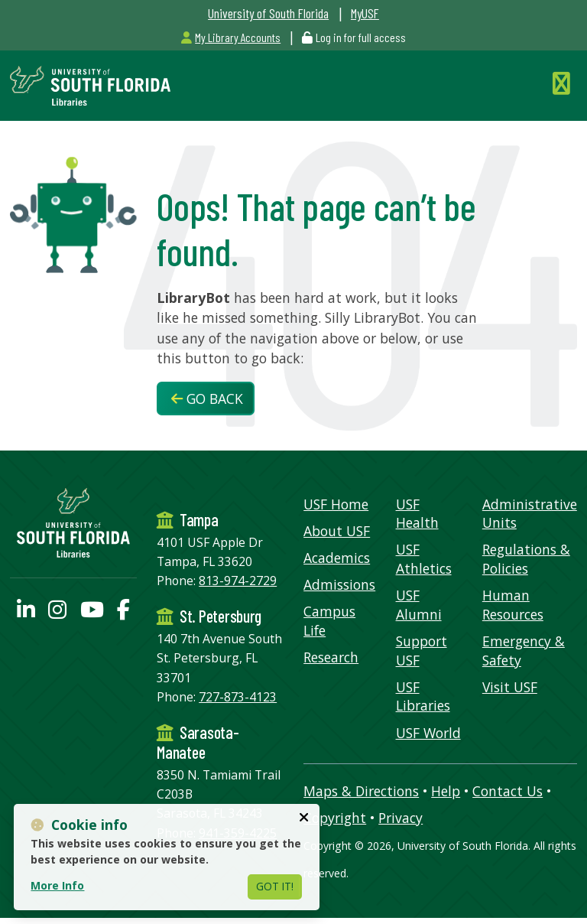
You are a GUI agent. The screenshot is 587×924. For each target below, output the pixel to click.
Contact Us (508, 791)
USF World (428, 733)
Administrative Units (530, 514)
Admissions (339, 584)
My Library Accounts (231, 37)
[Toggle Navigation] (565, 83)
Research (331, 657)
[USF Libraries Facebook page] (123, 613)
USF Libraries (423, 696)
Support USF (422, 651)
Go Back (207, 399)
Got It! (275, 886)
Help (446, 791)
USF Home (336, 504)
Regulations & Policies (526, 559)
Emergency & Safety (524, 651)
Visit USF (510, 687)
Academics (337, 558)
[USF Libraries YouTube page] (92, 613)
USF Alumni (419, 605)
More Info (57, 885)
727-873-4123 (238, 697)
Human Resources (513, 605)
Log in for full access (361, 37)
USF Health (417, 514)
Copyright (335, 818)
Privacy (401, 818)
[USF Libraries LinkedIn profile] (26, 613)
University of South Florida (268, 13)
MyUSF (365, 13)
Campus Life (329, 621)
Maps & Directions (361, 791)
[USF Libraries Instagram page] (57, 613)
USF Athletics (424, 559)
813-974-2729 (238, 581)
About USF (337, 531)
